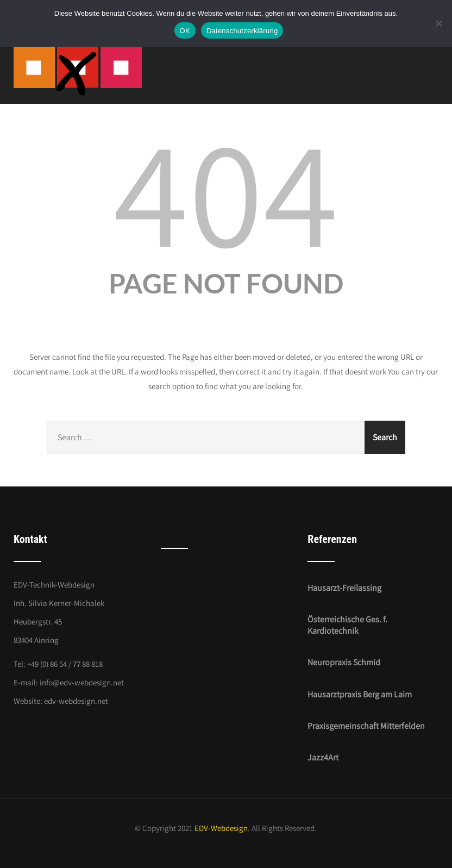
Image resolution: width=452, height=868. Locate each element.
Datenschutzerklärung (242, 31)
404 (226, 191)
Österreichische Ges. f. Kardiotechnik (347, 625)
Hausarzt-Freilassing (344, 588)
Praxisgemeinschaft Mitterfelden (366, 726)
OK (185, 31)
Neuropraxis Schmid (344, 662)
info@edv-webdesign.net (82, 682)
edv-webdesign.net (76, 701)
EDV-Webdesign (221, 828)
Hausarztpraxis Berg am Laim (360, 694)
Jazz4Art (323, 757)
